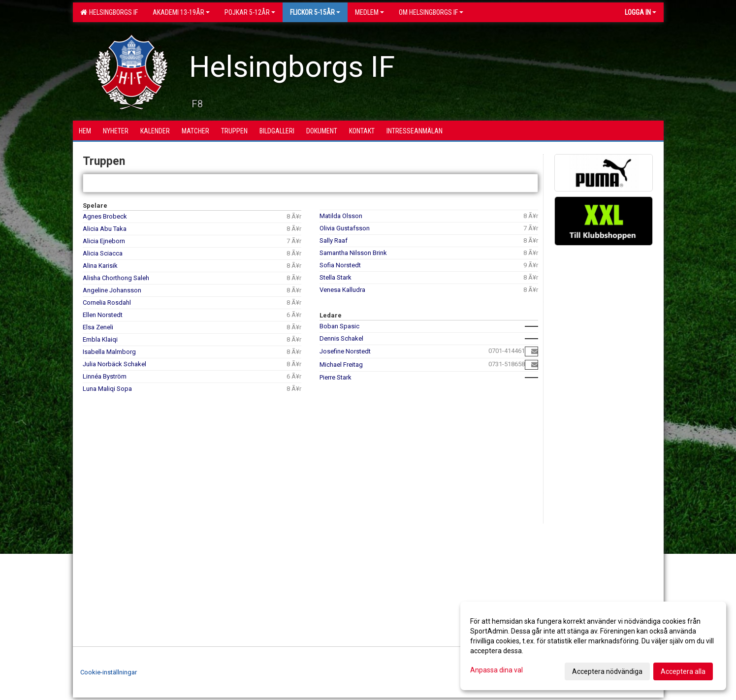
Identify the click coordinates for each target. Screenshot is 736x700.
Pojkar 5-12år (250, 12)
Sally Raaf (334, 240)
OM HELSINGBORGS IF (431, 12)
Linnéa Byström (105, 376)
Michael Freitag (341, 365)
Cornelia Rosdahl (107, 302)
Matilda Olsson (341, 216)
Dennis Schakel (341, 338)
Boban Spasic (339, 326)
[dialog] (593, 646)
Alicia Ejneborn (104, 241)
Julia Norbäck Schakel (114, 364)
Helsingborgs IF (109, 12)
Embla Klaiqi (100, 339)
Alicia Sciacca (103, 253)
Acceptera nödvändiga (607, 671)
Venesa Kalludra (342, 290)
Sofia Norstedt (340, 265)
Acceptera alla (683, 671)
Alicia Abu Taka (105, 229)
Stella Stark (336, 277)
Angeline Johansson (112, 290)
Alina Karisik (100, 266)
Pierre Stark (336, 377)
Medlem (369, 12)
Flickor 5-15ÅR (315, 12)
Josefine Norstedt (345, 351)
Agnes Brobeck (105, 216)
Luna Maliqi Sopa (107, 389)
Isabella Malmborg (109, 352)
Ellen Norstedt (103, 315)
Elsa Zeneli (98, 327)
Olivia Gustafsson (345, 228)
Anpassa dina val (496, 670)
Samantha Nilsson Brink (353, 253)
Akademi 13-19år (181, 12)
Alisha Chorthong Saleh (116, 278)
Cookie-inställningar (109, 672)
